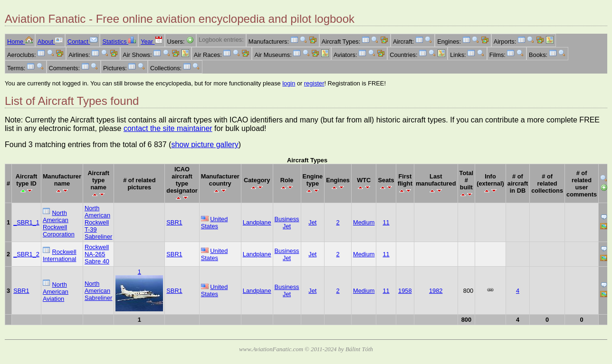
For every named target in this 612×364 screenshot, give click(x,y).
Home (20, 42)
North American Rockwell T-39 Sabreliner (98, 222)
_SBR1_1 (26, 222)
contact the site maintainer (168, 128)
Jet (312, 222)
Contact (83, 42)
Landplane (257, 222)
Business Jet (287, 223)
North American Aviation (56, 292)
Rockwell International (60, 255)
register (314, 83)
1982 (436, 291)
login (289, 83)
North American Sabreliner (98, 291)
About (50, 42)
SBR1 (174, 222)
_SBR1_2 (26, 254)
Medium (364, 222)
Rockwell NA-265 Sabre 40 (97, 254)
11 (386, 222)
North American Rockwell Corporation (59, 224)
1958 (405, 291)
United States (215, 223)
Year (151, 42)
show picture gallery (205, 145)
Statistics (119, 42)
